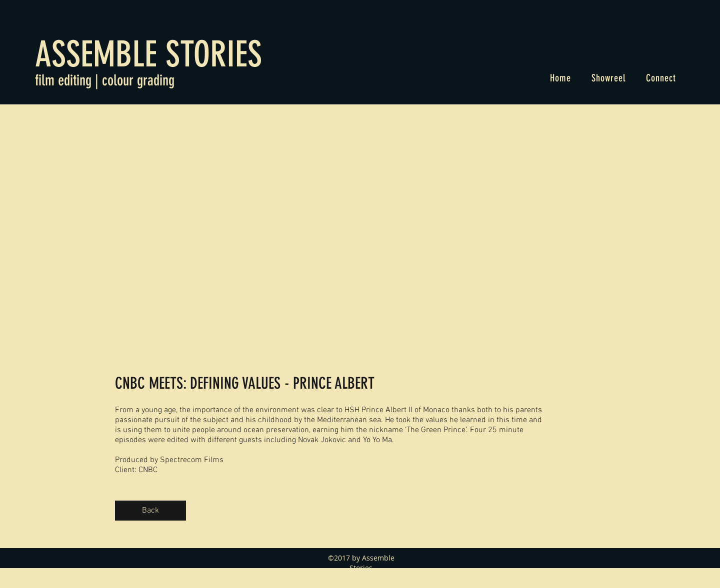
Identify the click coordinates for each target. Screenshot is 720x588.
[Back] (150, 511)
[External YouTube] (331, 229)
